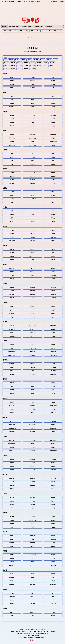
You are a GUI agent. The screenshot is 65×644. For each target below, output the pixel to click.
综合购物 (36, 60)
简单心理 (32, 421)
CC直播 (53, 119)
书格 (32, 345)
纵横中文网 (32, 479)
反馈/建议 (61, 1)
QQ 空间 (12, 192)
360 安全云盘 (32, 256)
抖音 (12, 97)
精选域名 (43, 629)
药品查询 (12, 467)
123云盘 (12, 256)
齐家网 (12, 555)
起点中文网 (12, 479)
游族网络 (12, 524)
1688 (12, 161)
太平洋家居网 (32, 555)
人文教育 (46, 63)
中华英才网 (32, 406)
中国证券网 (32, 368)
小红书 (32, 100)
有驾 (53, 597)
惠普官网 (32, 177)
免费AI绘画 (38, 629)
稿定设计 (12, 505)
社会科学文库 (32, 348)
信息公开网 (12, 441)
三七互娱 (32, 524)
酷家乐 (32, 562)
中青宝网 (12, 527)
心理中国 (32, 428)
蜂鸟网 (32, 574)
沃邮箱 (53, 234)
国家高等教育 (32, 326)
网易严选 (32, 164)
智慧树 (12, 333)
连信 (12, 218)
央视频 (32, 104)
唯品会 (53, 157)
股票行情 (32, 463)
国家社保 (12, 448)
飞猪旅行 (12, 536)
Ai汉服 (26, 629)
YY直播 (32, 123)
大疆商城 (53, 180)
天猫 (32, 154)
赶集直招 (12, 413)
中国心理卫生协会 (12, 428)
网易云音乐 (12, 269)
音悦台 (53, 272)
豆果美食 (32, 612)
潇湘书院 (12, 486)
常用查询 (33, 66)
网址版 (34, 631)
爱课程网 (32, 333)
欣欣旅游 (53, 543)
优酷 (53, 78)
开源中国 (12, 394)
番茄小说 (12, 489)
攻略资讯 (40, 631)
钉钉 (53, 211)
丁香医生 (32, 310)
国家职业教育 (53, 326)
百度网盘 (12, 249)
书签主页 (54, 1)
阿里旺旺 (53, 215)
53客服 (53, 222)
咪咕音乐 (32, 272)
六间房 (53, 126)
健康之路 (12, 298)
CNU (33, 578)
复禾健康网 (32, 291)
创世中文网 (32, 482)
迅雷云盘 (53, 256)
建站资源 (18, 631)
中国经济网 (12, 375)
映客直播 (12, 126)
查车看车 (26, 69)
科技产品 (43, 60)
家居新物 (13, 69)
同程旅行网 (53, 540)
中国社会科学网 (53, 356)
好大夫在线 (12, 314)
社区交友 (49, 60)
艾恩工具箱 (12, 498)
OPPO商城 (32, 180)
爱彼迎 (32, 547)
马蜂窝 (12, 540)
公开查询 (26, 66)
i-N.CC (32, 38)
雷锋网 (32, 390)
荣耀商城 (53, 177)
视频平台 (11, 60)
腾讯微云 (32, 253)
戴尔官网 (12, 177)
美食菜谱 (33, 69)
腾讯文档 (53, 498)
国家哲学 (12, 345)
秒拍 (12, 100)
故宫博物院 (32, 356)
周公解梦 (32, 470)
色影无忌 (53, 574)
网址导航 (23, 633)
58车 (32, 600)
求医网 (12, 307)
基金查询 (53, 463)
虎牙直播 (32, 116)
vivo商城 (12, 180)
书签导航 (18, 1)
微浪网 (33, 629)
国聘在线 (32, 409)
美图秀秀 (53, 501)
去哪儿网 (53, 536)
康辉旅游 (53, 547)
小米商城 (12, 173)
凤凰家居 (32, 559)
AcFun (53, 100)
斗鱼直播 (12, 116)
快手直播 (32, 119)
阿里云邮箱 (32, 237)
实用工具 (46, 66)
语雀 (12, 508)
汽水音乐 (32, 279)
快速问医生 (53, 310)
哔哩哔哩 (32, 81)
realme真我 (32, 184)
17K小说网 (12, 482)
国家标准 (32, 451)
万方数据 (53, 448)
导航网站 (28, 633)
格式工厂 (32, 508)
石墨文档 (12, 501)
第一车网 (53, 600)
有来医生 (32, 307)
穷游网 (32, 540)
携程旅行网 (32, 536)
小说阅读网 (32, 486)
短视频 (17, 60)
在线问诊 (33, 63)
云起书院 (53, 482)
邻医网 (12, 317)
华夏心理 (53, 425)
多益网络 (53, 524)
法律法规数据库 (53, 451)
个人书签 (46, 631)
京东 (53, 154)
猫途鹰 (12, 547)
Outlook (53, 241)
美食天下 (12, 612)
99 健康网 (12, 291)
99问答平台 (12, 310)
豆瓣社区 (53, 192)
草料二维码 (32, 498)
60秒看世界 (52, 631)
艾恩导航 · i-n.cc (32, 638)
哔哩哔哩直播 (53, 116)
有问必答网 (32, 288)
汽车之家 (12, 593)
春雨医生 (53, 314)
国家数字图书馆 (12, 352)
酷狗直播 (32, 126)
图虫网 (12, 574)
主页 (4, 1)
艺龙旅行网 (12, 543)
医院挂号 (32, 467)
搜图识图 (25, 1)
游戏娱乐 (52, 66)
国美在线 (53, 164)
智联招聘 (32, 402)
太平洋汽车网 (12, 597)
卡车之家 (12, 604)
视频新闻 (30, 60)
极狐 (53, 390)
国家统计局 (12, 451)
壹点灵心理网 (12, 425)
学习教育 (39, 63)
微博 (32, 196)
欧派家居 (32, 566)
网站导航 (32, 633)
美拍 (53, 97)
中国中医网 (53, 295)
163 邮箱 (12, 230)
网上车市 (12, 600)
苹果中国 (53, 173)
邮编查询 (12, 463)
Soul (33, 218)
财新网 (32, 371)
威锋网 (32, 394)
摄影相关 (20, 69)
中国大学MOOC (33, 329)
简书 (53, 203)
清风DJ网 (12, 279)
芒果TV (12, 81)
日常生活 (12, 631)
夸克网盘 (53, 249)
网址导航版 (10, 1)
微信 (12, 211)
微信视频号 (12, 107)
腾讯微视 (53, 104)
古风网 (30, 629)
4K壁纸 (38, 1)
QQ (32, 211)
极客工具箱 (53, 508)
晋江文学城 (53, 479)
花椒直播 (53, 123)
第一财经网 (53, 371)
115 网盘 (12, 253)
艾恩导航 (46, 633)
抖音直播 (12, 119)
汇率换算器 (53, 470)
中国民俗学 (53, 352)
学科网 (32, 336)
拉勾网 (32, 413)
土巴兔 (53, 559)
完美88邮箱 (53, 237)
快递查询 (12, 460)
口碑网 (32, 616)
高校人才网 (53, 413)
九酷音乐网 (53, 276)
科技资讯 (6, 66)
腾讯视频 (32, 78)
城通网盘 (12, 260)
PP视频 (53, 84)
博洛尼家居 (12, 566)
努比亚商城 (12, 184)
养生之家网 (12, 295)
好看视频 (12, 104)
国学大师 (53, 345)
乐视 (53, 88)
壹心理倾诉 (32, 432)
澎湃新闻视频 (12, 145)
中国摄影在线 (53, 585)
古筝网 (53, 279)
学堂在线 (53, 329)
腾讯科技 (12, 383)
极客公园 (12, 390)
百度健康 (53, 317)
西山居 (53, 527)
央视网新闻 (32, 135)
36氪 (12, 387)
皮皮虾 (53, 107)
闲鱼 (53, 161)
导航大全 (42, 633)
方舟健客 (53, 291)
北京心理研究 (53, 428)
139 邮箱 (12, 234)
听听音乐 (20, 63)
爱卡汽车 (32, 597)
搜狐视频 (53, 81)
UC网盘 (32, 260)
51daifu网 (32, 317)
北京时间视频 (32, 145)
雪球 (12, 203)
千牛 (32, 215)
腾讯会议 (53, 218)
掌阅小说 (53, 489)
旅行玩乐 (6, 69)
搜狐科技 (53, 383)
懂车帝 (53, 593)
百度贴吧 (12, 196)
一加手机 (53, 184)
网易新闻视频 (12, 138)
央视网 (32, 84)
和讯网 (12, 368)
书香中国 (53, 348)
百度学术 (32, 441)
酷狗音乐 (53, 269)
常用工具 (24, 631)
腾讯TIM (32, 222)
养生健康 (26, 63)
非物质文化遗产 (12, 356)
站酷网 (12, 581)
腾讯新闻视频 (53, 135)
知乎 (32, 192)
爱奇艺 (12, 78)
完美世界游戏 (32, 520)
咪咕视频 (12, 84)
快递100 (53, 444)
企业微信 (12, 215)
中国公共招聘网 (53, 406)
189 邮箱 (32, 234)
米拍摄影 (32, 581)
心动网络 (32, 527)
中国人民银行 (53, 375)
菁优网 (53, 336)
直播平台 (23, 60)
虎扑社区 (53, 196)
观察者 (53, 145)
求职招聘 (13, 66)
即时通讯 (56, 60)
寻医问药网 (53, 288)
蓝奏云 (53, 253)
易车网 (32, 593)
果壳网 (53, 394)
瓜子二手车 (32, 604)
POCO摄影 (32, 585)
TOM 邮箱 (12, 237)
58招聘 (53, 409)
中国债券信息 (32, 375)
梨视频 (32, 107)
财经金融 (52, 63)
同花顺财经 (32, 364)
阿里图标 (53, 505)
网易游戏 (32, 517)
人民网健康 (53, 298)
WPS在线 (32, 501)
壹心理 (12, 421)
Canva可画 (32, 505)
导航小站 (19, 633)
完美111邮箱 (12, 241)
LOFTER (53, 199)
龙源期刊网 (32, 352)
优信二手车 (53, 604)
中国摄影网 (12, 578)
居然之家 (12, 562)
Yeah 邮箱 (32, 241)
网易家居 (12, 559)
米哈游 (53, 517)
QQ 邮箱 (53, 230)
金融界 (53, 364)
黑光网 (53, 581)
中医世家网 (32, 295)
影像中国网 (12, 585)
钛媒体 (53, 387)
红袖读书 (53, 486)
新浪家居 (53, 555)
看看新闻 (12, 142)
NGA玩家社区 (32, 199)
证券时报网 (53, 368)
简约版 (29, 631)
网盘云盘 (13, 63)
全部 (5, 60)
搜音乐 (31, 1)
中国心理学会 (32, 425)
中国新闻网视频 (53, 142)
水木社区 (12, 199)
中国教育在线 (12, 336)
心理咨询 (20, 66)
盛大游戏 (53, 520)
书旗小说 (32, 489)
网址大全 (37, 633)
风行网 (12, 88)
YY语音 (12, 222)
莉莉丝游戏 (12, 520)
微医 (32, 314)
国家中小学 (12, 326)
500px (53, 578)
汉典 (12, 348)
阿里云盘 (32, 249)
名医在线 (53, 307)
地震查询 (53, 467)
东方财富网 (12, 364)
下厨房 (53, 612)
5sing (32, 276)
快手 (32, 97)
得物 (12, 164)
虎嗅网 (32, 387)
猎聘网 (53, 402)
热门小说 (39, 66)
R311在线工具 (53, 441)
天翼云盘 (53, 260)
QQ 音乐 (32, 269)
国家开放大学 (12, 329)
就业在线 (12, 409)
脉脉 (32, 203)
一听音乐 (12, 276)
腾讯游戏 (12, 517)
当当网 (32, 161)
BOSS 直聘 (12, 406)
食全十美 (53, 616)
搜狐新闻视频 (32, 138)
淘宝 (12, 154)
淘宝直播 (12, 123)
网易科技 (32, 383)
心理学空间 (12, 432)
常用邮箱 (6, 63)
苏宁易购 (32, 157)
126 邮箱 (32, 230)
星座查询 (12, 470)
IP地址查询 (32, 460)
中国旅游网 (32, 543)
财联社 (12, 371)
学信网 (53, 333)
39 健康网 (12, 288)
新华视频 (12, 135)
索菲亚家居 (53, 566)
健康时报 (32, 298)
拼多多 (12, 157)
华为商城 (32, 173)
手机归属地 (53, 460)
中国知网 (32, 448)
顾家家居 (53, 562)
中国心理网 (53, 421)
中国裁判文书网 (12, 444)
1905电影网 (32, 88)
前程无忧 (12, 402)
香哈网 (12, 616)
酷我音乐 (12, 272)
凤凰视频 (53, 138)
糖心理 (53, 432)
